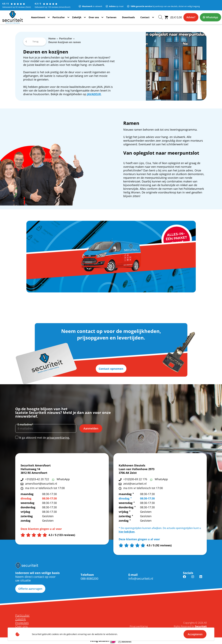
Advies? (190, 18)
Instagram (193, 580)
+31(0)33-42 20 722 (37, 481)
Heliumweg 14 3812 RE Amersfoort (34, 473)
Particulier (71, 18)
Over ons (100, 18)
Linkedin (201, 580)
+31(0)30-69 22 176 (135, 481)
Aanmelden (91, 430)
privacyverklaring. (58, 439)
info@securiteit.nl (141, 580)
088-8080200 (89, 580)
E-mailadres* (25, 426)
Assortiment (54, 18)
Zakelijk (86, 18)
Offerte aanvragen (30, 591)
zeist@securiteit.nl (135, 485)
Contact (146, 18)
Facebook (184, 580)
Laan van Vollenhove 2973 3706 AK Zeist (137, 473)
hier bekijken (127, 534)
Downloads (131, 18)
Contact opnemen (111, 371)
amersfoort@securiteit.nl (41, 485)
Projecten (22, 625)
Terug (35, 43)
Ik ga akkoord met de (44, 439)
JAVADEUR (94, 96)
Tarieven (115, 18)
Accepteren (195, 634)
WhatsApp (211, 18)
